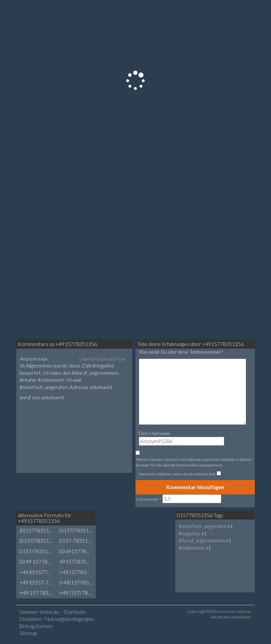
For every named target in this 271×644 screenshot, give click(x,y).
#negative (190, 533)
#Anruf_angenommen (202, 540)
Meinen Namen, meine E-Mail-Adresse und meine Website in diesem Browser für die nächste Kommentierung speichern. (194, 462)
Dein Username (155, 433)
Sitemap (28, 633)
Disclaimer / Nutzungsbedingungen (57, 619)
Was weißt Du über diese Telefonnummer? (181, 352)
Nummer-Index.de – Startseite (53, 612)
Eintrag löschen (36, 626)
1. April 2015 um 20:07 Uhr (102, 359)
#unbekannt (192, 548)
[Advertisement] (149, 535)
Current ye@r (148, 499)
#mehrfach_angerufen (203, 526)
